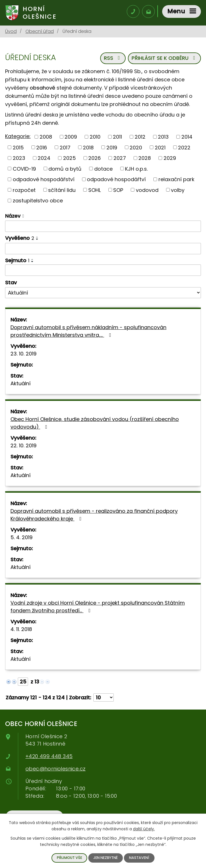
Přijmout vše (69, 858)
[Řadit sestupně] (23, 218)
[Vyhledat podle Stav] (103, 293)
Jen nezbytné (106, 858)
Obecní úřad (40, 32)
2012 (140, 137)
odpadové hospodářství (44, 180)
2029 (170, 159)
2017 (65, 148)
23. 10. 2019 (23, 354)
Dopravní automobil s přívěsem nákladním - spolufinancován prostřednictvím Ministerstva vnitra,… (88, 332)
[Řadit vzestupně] (23, 215)
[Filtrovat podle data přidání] (103, 249)
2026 (95, 159)
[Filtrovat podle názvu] (103, 227)
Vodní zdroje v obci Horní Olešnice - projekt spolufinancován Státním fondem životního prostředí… (98, 607)
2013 (163, 137)
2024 (44, 159)
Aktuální (21, 384)
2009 (71, 137)
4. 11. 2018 (21, 630)
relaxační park (176, 180)
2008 (46, 137)
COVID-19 (24, 169)
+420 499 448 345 (49, 757)
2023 (19, 159)
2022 (184, 148)
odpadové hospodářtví (116, 180)
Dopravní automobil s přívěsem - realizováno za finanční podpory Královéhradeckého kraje (94, 515)
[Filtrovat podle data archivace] (103, 271)
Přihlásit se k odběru (165, 59)
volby (178, 190)
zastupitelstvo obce (38, 201)
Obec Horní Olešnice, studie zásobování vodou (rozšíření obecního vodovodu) (95, 424)
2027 (120, 159)
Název (13, 216)
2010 (95, 137)
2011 (117, 137)
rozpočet (24, 190)
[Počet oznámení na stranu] (104, 698)
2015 (18, 148)
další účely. (144, 829)
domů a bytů (65, 169)
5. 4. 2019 (22, 538)
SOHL (95, 190)
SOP (118, 190)
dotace (103, 169)
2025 (69, 159)
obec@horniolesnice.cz (55, 769)
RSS (113, 59)
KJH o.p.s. (136, 169)
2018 (88, 148)
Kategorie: (18, 137)
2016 (42, 148)
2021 (160, 148)
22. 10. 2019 (23, 446)
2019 (112, 148)
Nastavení (139, 858)
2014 (187, 137)
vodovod (147, 190)
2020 (136, 148)
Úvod (11, 32)
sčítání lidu (62, 190)
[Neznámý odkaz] (8, 682)
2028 (145, 159)
